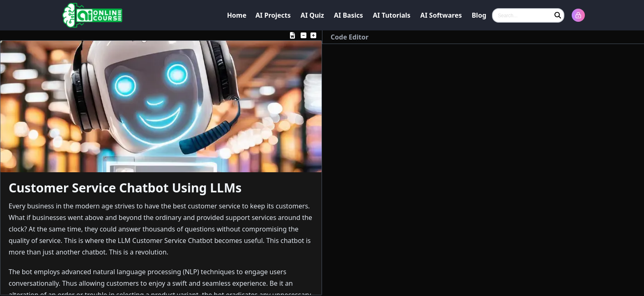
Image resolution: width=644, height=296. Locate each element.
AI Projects (273, 15)
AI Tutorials (392, 15)
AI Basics (348, 15)
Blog (479, 15)
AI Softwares (441, 15)
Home (237, 15)
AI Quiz (312, 15)
